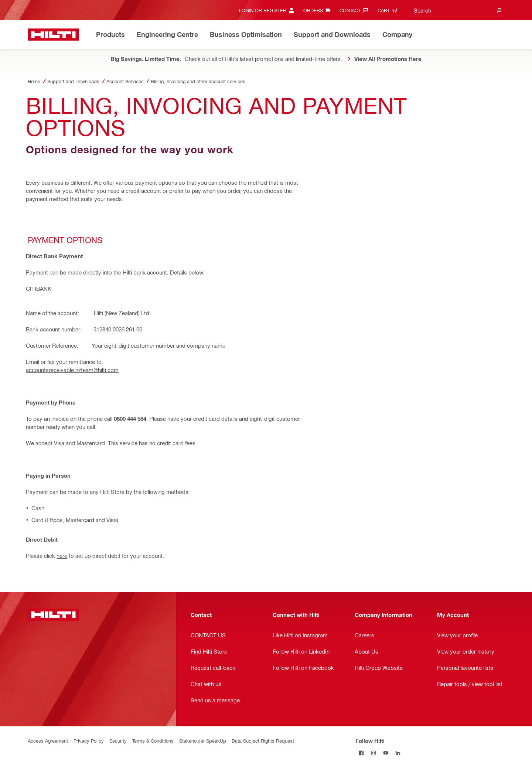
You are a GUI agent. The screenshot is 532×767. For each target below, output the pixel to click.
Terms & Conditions (153, 741)
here (62, 556)
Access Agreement (48, 741)
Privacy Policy (89, 741)
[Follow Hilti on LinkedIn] (398, 753)
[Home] (53, 35)
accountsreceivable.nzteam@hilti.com (72, 370)
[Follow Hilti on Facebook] (362, 753)
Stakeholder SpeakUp (203, 741)
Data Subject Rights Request (263, 741)
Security (118, 741)
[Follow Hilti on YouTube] (386, 753)
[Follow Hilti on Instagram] (374, 753)
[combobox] (456, 10)
